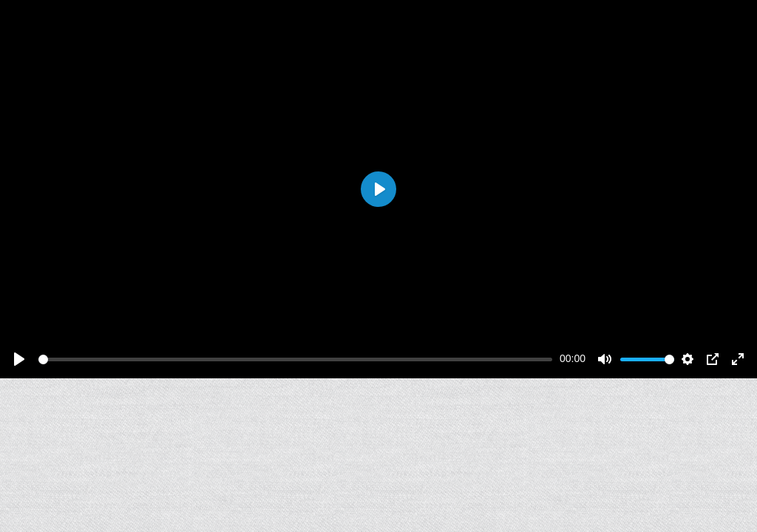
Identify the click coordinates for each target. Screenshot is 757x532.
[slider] (295, 359)
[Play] (19, 359)
